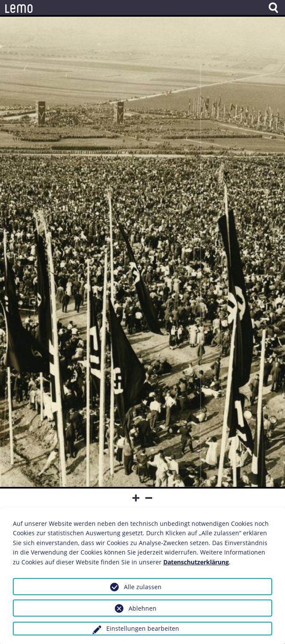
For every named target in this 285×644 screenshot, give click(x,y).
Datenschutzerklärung (196, 562)
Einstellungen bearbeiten (143, 628)
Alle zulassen (143, 587)
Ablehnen (142, 608)
